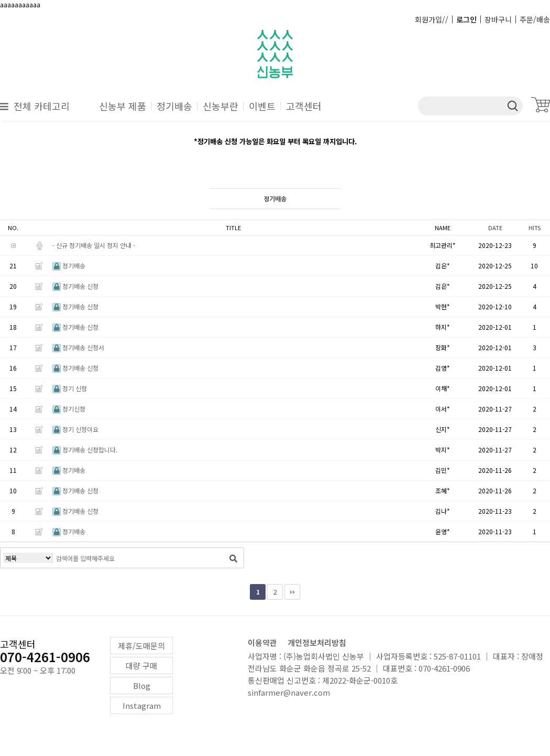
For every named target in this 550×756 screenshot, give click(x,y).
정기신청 (69, 409)
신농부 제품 (123, 106)
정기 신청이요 (75, 429)
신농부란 (221, 106)
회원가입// (432, 19)
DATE (495, 228)
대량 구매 (141, 666)
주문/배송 (535, 19)
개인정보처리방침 (317, 642)
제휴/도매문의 (141, 646)
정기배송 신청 (75, 286)
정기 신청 (70, 388)
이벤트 (262, 106)
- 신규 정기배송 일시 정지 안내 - (94, 245)
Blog (142, 685)
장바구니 (498, 19)
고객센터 (304, 106)
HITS (535, 228)
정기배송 (174, 106)
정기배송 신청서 (78, 347)
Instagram (142, 705)
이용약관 (262, 642)
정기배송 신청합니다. (85, 450)
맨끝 (292, 592)
